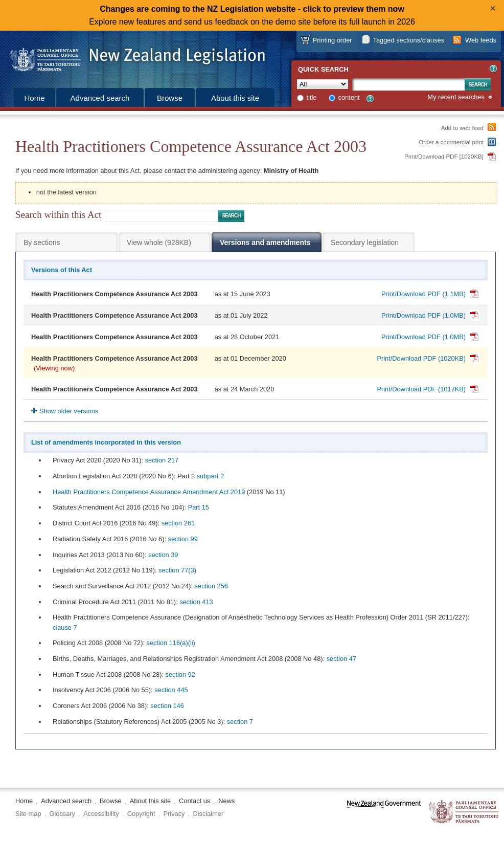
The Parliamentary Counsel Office (464, 812)
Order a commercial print (451, 142)
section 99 (183, 539)
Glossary (63, 814)
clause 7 (65, 627)
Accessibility (101, 814)
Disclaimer (208, 814)
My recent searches (456, 97)
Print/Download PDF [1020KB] (444, 157)
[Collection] (323, 84)
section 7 (240, 722)
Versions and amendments (265, 242)
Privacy (174, 814)
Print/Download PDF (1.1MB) (423, 294)
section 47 (341, 659)
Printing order (333, 40)
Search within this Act (58, 215)
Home (34, 98)
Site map (28, 814)
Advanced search (100, 98)
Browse (170, 98)
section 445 (171, 690)
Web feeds (481, 40)
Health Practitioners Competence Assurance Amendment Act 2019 (149, 492)
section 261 (178, 523)
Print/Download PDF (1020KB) (421, 358)
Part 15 (199, 507)
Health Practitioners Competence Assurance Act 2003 (114, 294)
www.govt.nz (384, 812)
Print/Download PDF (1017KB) (421, 389)
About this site (235, 98)
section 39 (163, 555)
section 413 (196, 602)
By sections (42, 242)
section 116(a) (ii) (171, 643)
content (349, 97)
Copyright (141, 814)
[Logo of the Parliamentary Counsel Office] (133, 56)
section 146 (167, 706)
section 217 (162, 460)
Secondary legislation (365, 242)
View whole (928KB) (159, 242)
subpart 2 (210, 476)
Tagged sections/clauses (409, 40)
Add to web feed (462, 128)
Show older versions (69, 411)
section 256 (211, 586)
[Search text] (408, 84)
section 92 (180, 675)
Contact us (194, 801)
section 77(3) (177, 570)
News (226, 801)
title (312, 97)
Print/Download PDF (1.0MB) (423, 315)
